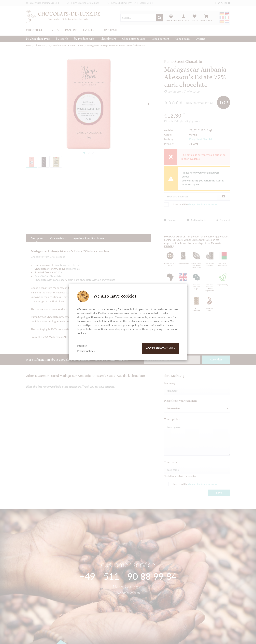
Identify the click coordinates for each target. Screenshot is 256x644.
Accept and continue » (160, 348)
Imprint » (82, 346)
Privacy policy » (86, 351)
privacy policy (131, 325)
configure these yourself (96, 325)
